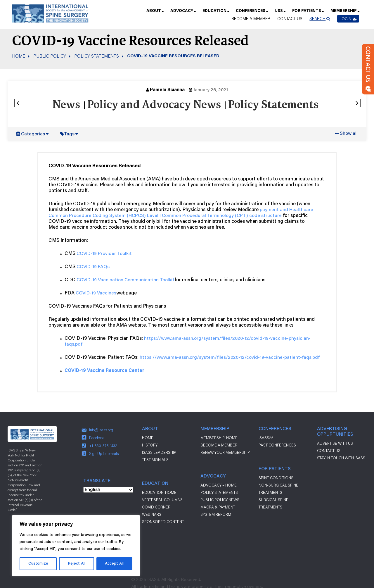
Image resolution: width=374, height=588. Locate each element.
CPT (241, 216)
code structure (265, 216)
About (155, 13)
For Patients (308, 13)
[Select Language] (108, 490)
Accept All (114, 564)
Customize (38, 564)
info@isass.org (101, 430)
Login (348, 19)
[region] (76, 546)
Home (19, 56)
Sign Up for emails (104, 453)
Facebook (97, 438)
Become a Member (251, 19)
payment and (275, 210)
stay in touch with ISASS (341, 458)
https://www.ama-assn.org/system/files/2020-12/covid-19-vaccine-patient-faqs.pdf (230, 358)
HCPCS (136, 216)
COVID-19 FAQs (93, 267)
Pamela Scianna (167, 90)
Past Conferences (277, 445)
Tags (69, 134)
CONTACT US (329, 451)
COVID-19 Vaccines (96, 293)
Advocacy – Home (219, 485)
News (66, 105)
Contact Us (290, 19)
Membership (345, 13)
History (150, 445)
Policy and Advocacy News (154, 105)
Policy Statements (97, 56)
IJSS (280, 13)
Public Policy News (220, 500)
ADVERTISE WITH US (335, 443)
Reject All (77, 564)
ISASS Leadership (159, 452)
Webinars (152, 514)
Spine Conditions (276, 478)
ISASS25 (266, 438)
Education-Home (159, 492)
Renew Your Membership (225, 452)
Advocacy (183, 13)
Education (216, 13)
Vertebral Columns (162, 500)
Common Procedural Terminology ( (199, 216)
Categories (33, 134)
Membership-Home (219, 438)
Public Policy (50, 56)
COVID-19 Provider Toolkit (104, 254)
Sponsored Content (163, 522)
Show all (349, 134)
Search (317, 19)
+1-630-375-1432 (103, 446)
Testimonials (155, 460)
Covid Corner (156, 507)
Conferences (252, 13)
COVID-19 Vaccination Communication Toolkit (125, 280)
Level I (154, 216)
